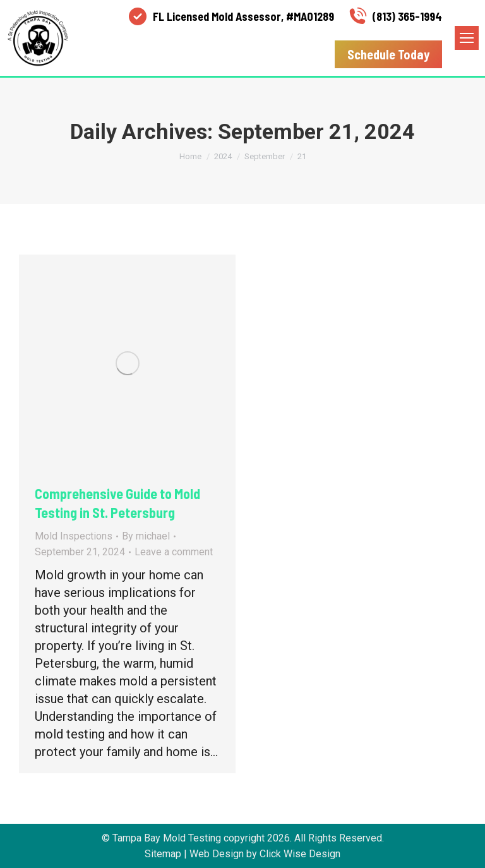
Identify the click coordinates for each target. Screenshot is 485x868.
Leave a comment (174, 552)
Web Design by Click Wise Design (265, 854)
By (146, 536)
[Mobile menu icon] (467, 38)
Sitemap (163, 854)
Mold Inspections (74, 536)
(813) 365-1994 (394, 16)
